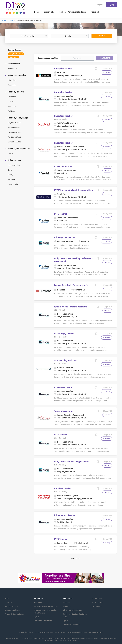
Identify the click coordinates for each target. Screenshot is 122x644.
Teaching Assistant (63, 411)
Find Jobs (102, 36)
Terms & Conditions (12, 610)
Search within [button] (14, 64)
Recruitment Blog (12, 606)
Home (4, 20)
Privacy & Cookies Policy (14, 614)
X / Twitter (99, 603)
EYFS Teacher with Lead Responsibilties (73, 190)
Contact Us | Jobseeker (71, 625)
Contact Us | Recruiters (43, 621)
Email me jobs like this (48, 58)
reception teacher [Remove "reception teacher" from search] (15, 54)
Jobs (11, 20)
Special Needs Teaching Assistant (71, 307)
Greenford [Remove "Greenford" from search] (13, 57)
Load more (75, 558)
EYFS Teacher (61, 214)
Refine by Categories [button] (17, 75)
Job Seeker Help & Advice (72, 610)
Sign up (111, 5)
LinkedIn (98, 607)
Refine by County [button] (15, 160)
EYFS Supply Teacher (64, 334)
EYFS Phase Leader (63, 387)
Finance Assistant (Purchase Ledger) (72, 285)
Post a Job (38, 603)
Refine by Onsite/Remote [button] (19, 149)
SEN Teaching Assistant (65, 361)
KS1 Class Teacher (63, 488)
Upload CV (67, 606)
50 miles (11, 69)
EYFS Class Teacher (63, 167)
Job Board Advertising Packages (46, 606)
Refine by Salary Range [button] (18, 118)
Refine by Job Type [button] (16, 92)
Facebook (99, 599)
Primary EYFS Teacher (65, 238)
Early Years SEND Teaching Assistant (72, 462)
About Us (8, 603)
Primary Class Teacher (65, 515)
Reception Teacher (63, 69)
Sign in (100, 5)
